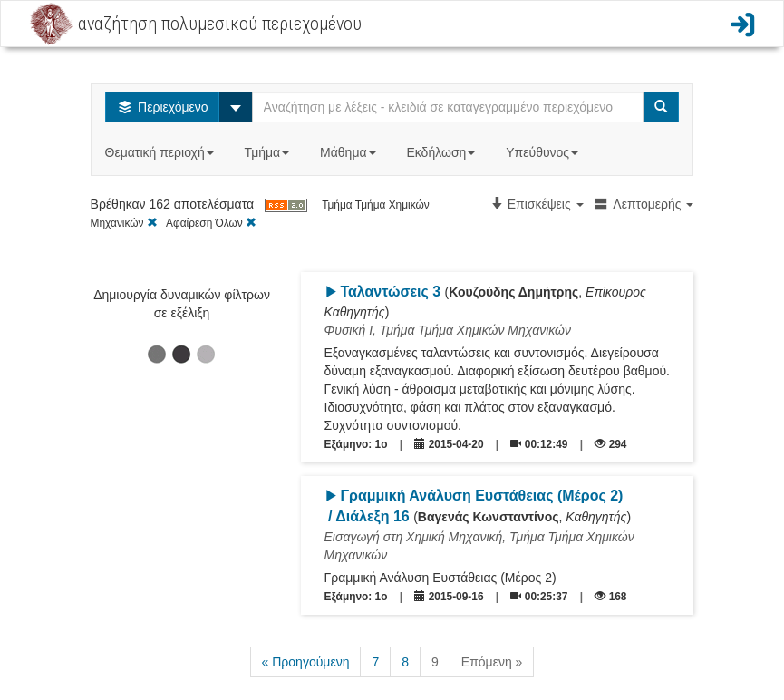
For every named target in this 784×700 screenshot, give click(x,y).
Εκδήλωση (442, 152)
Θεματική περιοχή (161, 152)
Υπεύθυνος (544, 152)
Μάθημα (349, 152)
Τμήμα (269, 152)
